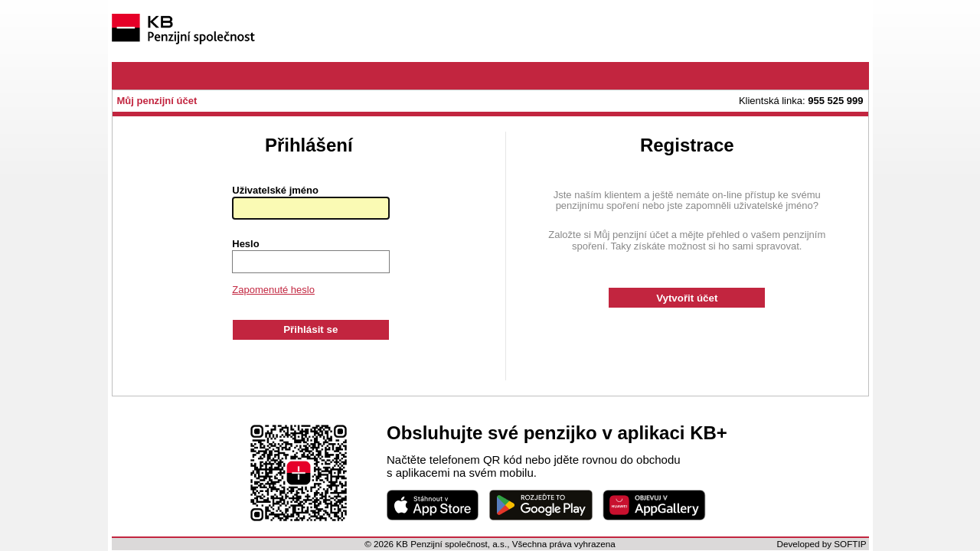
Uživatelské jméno (275, 191)
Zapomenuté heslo (273, 290)
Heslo (245, 244)
